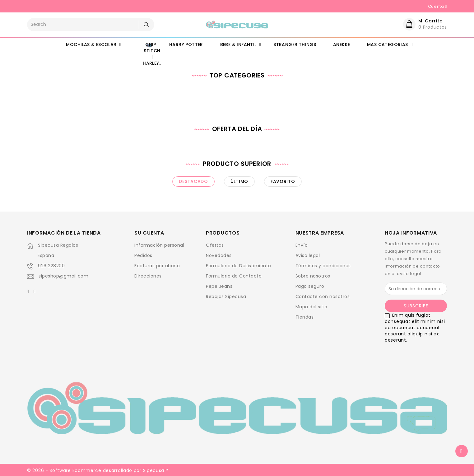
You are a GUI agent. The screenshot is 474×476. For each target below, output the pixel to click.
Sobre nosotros (313, 276)
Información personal (159, 245)
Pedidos (143, 255)
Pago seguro (310, 286)
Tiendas (305, 317)
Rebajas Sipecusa (226, 296)
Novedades (219, 255)
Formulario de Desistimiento (239, 266)
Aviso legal (308, 255)
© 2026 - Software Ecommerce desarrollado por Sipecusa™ (98, 470)
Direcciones (148, 276)
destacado (193, 181)
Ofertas (215, 245)
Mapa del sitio (311, 307)
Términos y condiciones (323, 266)
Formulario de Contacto (234, 276)
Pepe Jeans (219, 286)
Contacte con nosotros (323, 296)
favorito (283, 181)
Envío (302, 245)
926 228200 (51, 266)
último (239, 181)
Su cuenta (149, 233)
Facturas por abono (157, 266)
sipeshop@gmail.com (63, 276)
